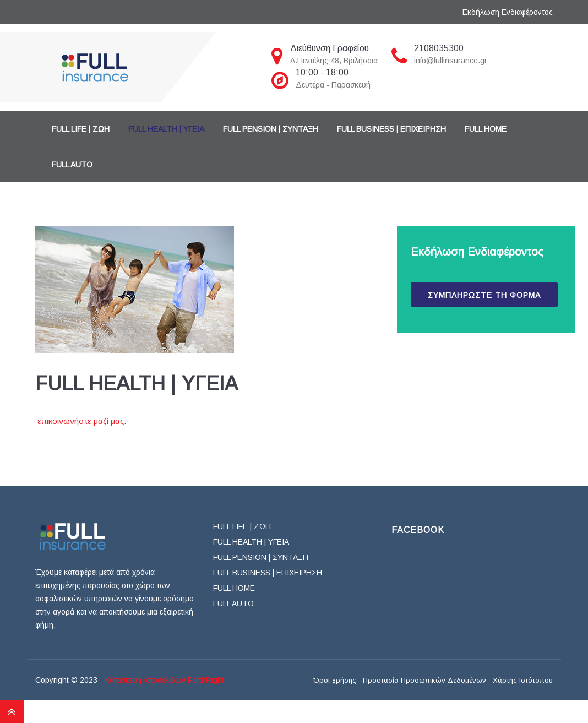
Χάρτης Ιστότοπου (523, 681)
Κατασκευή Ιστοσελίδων (145, 680)
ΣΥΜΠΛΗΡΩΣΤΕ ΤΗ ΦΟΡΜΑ (484, 295)
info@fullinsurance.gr (451, 61)
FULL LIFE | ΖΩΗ (81, 129)
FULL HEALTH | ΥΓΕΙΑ (166, 129)
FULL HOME (486, 129)
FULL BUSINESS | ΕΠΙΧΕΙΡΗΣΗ (391, 129)
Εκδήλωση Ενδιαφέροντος (508, 12)
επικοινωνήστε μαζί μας (81, 421)
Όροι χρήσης (335, 681)
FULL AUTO (72, 165)
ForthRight (206, 680)
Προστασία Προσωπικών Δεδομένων (424, 681)
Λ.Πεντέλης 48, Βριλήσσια (334, 61)
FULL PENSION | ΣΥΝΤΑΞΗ (271, 129)
